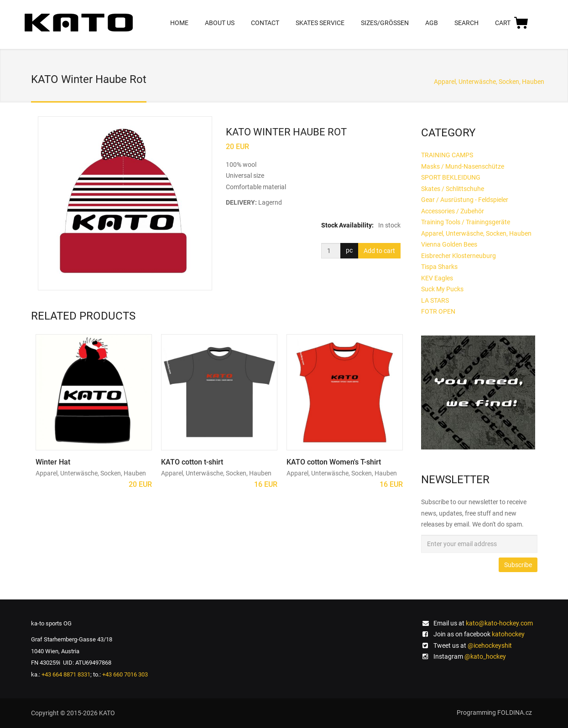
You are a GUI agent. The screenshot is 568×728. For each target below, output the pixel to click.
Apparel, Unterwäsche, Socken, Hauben (489, 82)
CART (512, 22)
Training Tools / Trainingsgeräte (466, 222)
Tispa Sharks (439, 267)
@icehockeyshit (490, 645)
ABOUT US (220, 23)
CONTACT (265, 23)
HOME (179, 23)
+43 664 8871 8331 (66, 674)
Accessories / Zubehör (453, 211)
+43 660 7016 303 (125, 674)
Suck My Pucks (442, 289)
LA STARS (435, 300)
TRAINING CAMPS (447, 155)
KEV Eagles (437, 278)
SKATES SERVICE (320, 23)
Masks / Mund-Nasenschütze (463, 166)
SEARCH (466, 23)
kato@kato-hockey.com (499, 623)
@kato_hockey (485, 656)
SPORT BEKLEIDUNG (451, 177)
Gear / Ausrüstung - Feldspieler (465, 200)
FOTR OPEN (438, 311)
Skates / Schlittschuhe (453, 189)
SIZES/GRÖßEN (385, 23)
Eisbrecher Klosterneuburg (459, 256)
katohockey (508, 634)
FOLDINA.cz (515, 713)
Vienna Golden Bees (449, 244)
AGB (432, 23)
